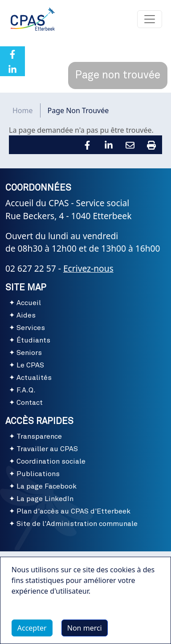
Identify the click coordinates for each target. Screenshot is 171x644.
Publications (38, 474)
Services (31, 328)
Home (23, 110)
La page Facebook (47, 486)
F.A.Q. (26, 390)
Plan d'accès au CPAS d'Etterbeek (73, 511)
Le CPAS (30, 365)
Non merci (85, 628)
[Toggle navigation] (150, 19)
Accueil (29, 303)
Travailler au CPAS (47, 449)
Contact (30, 403)
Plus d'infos (40, 611)
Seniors (29, 353)
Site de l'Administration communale (77, 524)
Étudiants (33, 340)
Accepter (32, 628)
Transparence (39, 436)
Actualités (34, 378)
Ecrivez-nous (88, 268)
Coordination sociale (51, 461)
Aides (26, 315)
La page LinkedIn (45, 499)
